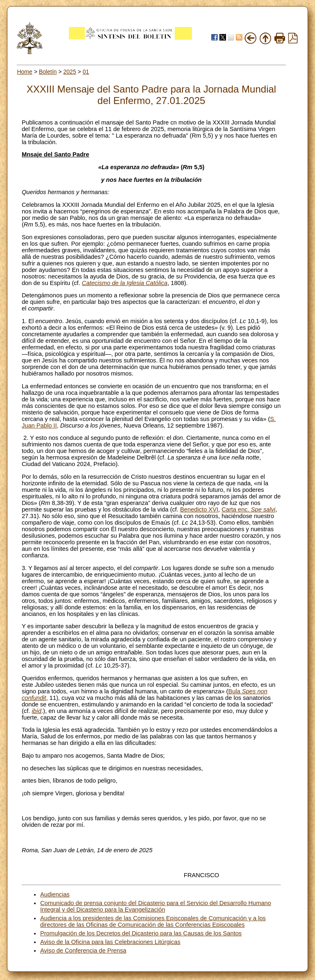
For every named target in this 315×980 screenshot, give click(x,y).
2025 (70, 72)
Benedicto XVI (199, 509)
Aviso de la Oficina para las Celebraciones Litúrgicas (110, 942)
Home (24, 72)
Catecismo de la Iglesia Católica (125, 283)
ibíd (37, 711)
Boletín (48, 72)
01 (86, 72)
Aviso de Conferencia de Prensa (83, 951)
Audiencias (55, 894)
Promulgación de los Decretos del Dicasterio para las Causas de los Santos (141, 933)
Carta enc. (248, 509)
